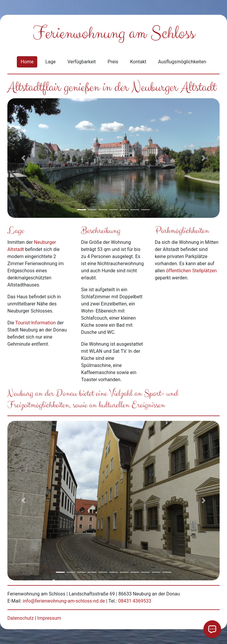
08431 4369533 (135, 601)
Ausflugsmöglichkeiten (182, 62)
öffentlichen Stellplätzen (191, 271)
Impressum (49, 618)
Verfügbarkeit (82, 62)
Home (27, 62)
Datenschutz (21, 618)
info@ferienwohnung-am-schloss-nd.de (64, 601)
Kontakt (138, 62)
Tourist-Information (36, 323)
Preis (113, 62)
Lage (50, 62)
